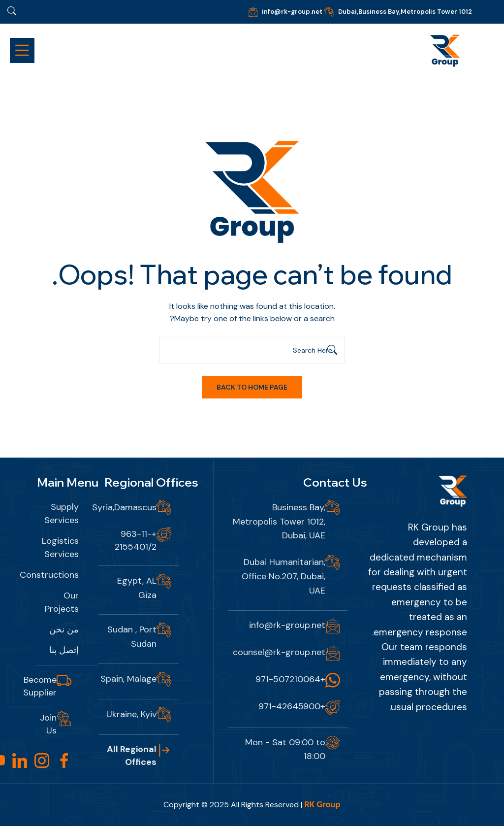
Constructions (49, 575)
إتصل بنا (64, 650)
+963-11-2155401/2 (136, 540)
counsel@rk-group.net (279, 652)
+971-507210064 (290, 679)
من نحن (64, 629)
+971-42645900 (292, 706)
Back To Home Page (252, 387)
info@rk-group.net (292, 12)
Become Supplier (40, 686)
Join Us (48, 724)
